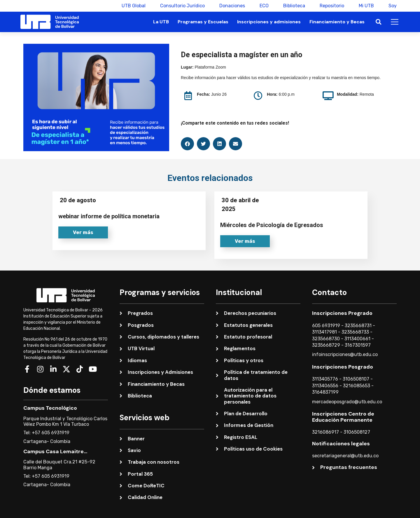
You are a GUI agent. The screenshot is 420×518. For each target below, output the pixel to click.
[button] (378, 22)
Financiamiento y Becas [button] (337, 22)
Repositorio (332, 6)
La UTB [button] (161, 22)
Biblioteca (294, 6)
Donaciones (232, 6)
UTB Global (134, 6)
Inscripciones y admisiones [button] (269, 22)
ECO (264, 6)
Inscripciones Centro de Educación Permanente (343, 417)
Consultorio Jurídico (182, 6)
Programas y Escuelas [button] (203, 22)
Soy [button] (393, 6)
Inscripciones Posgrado (343, 367)
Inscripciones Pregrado (342, 313)
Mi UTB (366, 6)
